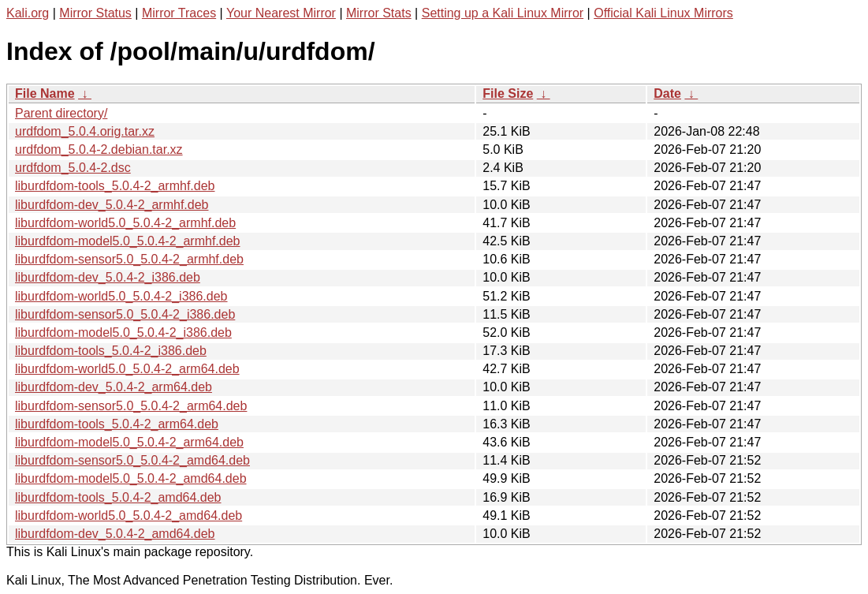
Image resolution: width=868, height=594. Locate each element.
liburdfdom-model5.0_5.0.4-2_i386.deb (123, 332)
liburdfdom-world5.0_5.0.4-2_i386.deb (121, 296)
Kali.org (28, 13)
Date (667, 93)
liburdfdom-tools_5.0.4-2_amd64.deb (118, 497)
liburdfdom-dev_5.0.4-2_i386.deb (108, 277)
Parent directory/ (61, 113)
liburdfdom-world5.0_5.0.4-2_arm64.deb (127, 369)
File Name (45, 93)
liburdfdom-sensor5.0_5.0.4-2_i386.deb (125, 314)
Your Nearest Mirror (281, 13)
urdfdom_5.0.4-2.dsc (73, 168)
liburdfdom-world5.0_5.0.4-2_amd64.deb (129, 516)
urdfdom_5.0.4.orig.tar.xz (85, 131)
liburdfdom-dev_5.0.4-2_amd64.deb (115, 534)
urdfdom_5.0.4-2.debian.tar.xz (99, 149)
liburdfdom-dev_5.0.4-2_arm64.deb (114, 387)
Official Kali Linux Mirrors (663, 13)
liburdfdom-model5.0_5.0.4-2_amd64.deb (131, 478)
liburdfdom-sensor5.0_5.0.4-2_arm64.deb (131, 406)
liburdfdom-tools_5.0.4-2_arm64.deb (117, 424)
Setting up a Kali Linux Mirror (503, 13)
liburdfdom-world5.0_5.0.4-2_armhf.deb (125, 223)
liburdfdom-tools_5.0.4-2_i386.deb (111, 351)
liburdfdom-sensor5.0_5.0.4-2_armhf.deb (129, 259)
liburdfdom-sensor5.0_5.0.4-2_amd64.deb (132, 460)
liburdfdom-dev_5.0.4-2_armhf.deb (112, 205)
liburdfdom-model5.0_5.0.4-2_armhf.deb (128, 241)
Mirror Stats (379, 13)
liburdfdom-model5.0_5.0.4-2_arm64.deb (129, 442)
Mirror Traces (179, 13)
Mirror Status (95, 13)
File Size (508, 93)
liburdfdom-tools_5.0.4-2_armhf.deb (115, 186)
